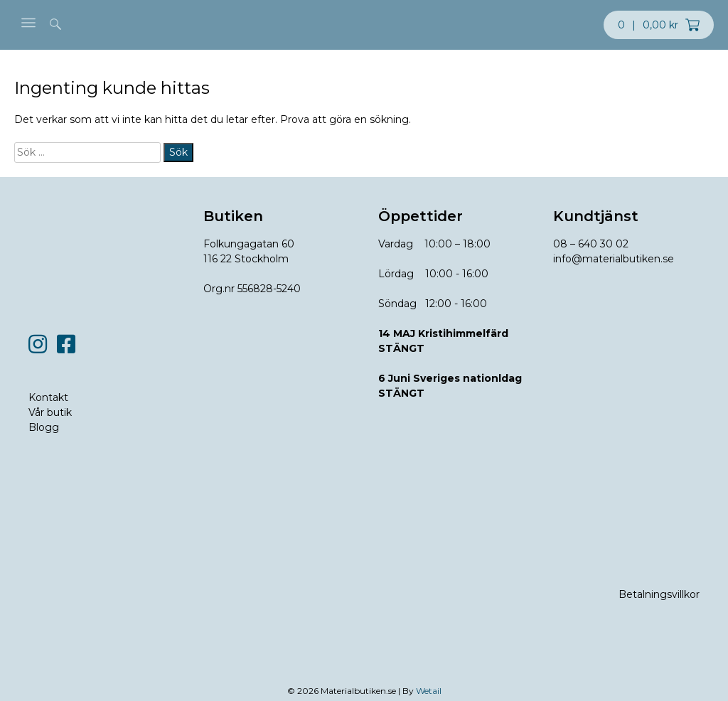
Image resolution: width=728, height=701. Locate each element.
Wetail (429, 691)
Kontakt (48, 397)
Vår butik (50, 412)
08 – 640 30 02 (591, 244)
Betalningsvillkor (659, 594)
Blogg (44, 427)
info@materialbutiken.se (614, 259)
